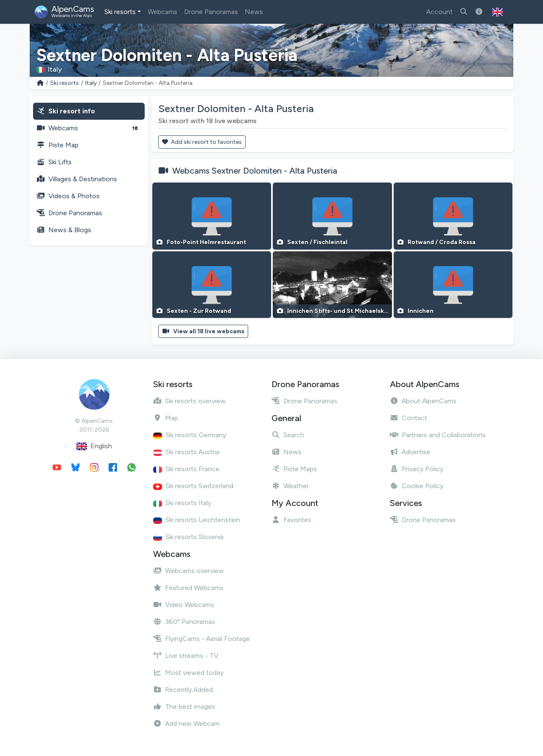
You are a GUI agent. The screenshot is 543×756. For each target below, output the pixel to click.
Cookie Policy (417, 486)
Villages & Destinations (77, 179)
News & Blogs (64, 230)
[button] (497, 12)
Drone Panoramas (211, 12)
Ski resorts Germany (190, 435)
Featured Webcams (188, 588)
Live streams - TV (186, 656)
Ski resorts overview (189, 401)
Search (288, 435)
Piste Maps (294, 469)
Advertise (410, 452)
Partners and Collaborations (438, 435)
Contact (409, 418)
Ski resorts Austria (186, 452)
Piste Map (57, 145)
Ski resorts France (186, 469)
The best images (184, 707)
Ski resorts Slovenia (188, 537)
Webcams (162, 12)
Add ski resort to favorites (202, 142)
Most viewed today (188, 673)
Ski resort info (66, 111)
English (94, 446)
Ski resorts (120, 12)
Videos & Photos (68, 196)
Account (439, 12)
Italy (91, 83)
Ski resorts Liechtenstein (197, 520)
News (254, 12)
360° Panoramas (184, 622)
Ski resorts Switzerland (193, 486)
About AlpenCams (423, 401)
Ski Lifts (54, 162)
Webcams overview (189, 571)
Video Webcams (184, 605)
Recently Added (183, 690)
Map (166, 418)
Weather (290, 486)
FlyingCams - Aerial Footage (202, 639)
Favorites (291, 520)
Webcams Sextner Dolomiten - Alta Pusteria (255, 171)
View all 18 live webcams (203, 331)
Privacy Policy (417, 469)
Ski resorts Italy (182, 503)
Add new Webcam (186, 724)
